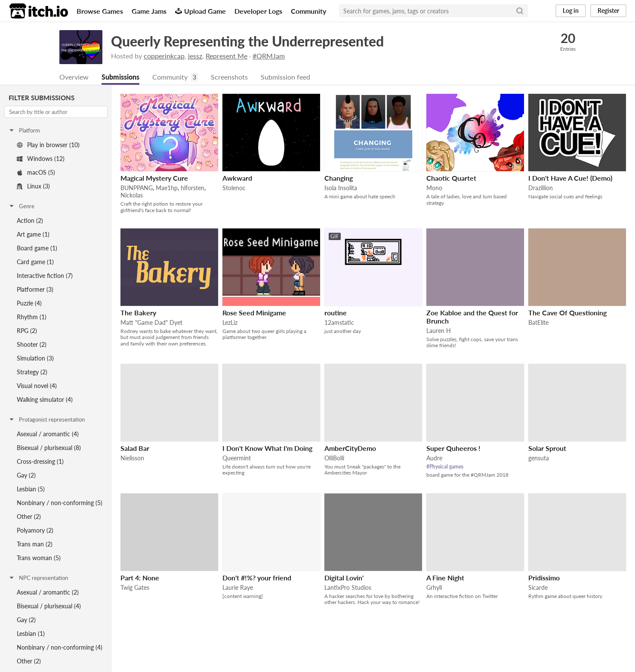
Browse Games (100, 11)
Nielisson (132, 458)
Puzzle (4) (29, 304)
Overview (74, 77)
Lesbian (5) (31, 489)
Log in (571, 11)
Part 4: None (140, 578)
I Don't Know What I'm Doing (267, 449)
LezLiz (230, 323)
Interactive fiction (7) (45, 276)
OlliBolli (334, 458)
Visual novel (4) (37, 386)
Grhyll (434, 588)
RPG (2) (27, 331)
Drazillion (541, 188)
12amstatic (339, 323)
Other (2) (29, 517)
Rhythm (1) (32, 317)
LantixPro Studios (348, 588)
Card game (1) (35, 262)
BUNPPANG (137, 188)
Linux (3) (33, 186)
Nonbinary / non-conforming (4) (60, 648)
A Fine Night (445, 578)
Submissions (120, 77)
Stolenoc (234, 188)
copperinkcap (164, 56)
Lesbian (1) (31, 634)
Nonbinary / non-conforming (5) (60, 503)
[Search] (520, 11)
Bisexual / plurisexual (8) (49, 448)
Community (308, 11)
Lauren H (439, 331)
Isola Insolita (341, 188)
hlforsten (193, 188)
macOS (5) (36, 173)
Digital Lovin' (344, 578)
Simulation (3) (35, 359)
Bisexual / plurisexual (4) (49, 606)
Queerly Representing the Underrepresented (247, 41)
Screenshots (229, 77)
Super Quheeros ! (453, 449)
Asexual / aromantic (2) (48, 593)
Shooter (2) (32, 345)
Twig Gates (135, 588)
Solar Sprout (547, 449)
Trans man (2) (35, 544)
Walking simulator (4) (45, 400)
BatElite (538, 323)
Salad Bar (135, 449)
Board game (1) (37, 248)
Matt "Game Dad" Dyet (151, 323)
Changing (339, 178)
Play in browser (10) (48, 145)
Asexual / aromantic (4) (48, 434)
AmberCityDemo (350, 449)
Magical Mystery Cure (154, 178)
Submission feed (285, 77)
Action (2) (30, 221)
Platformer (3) (35, 290)
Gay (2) (26, 476)
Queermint (237, 458)
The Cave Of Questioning (567, 313)
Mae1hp (167, 188)
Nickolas (132, 196)
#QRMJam (269, 56)
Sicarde (538, 588)
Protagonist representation (46, 420)
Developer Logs (258, 11)
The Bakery (138, 313)
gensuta (539, 458)
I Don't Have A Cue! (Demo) (570, 178)
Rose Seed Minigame (254, 313)
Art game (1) (33, 235)
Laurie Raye (238, 588)
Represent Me (227, 56)
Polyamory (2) (35, 531)
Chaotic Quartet (451, 178)
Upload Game (200, 11)
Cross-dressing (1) (40, 462)
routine (336, 313)
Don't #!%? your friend (257, 578)
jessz (195, 56)
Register (608, 11)
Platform (24, 131)
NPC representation (38, 578)
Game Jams (149, 11)
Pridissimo (544, 578)
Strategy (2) (32, 372)
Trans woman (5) (39, 558)
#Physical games (445, 467)
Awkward (237, 178)
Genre (21, 207)
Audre (434, 458)
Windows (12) (41, 159)
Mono (434, 188)
